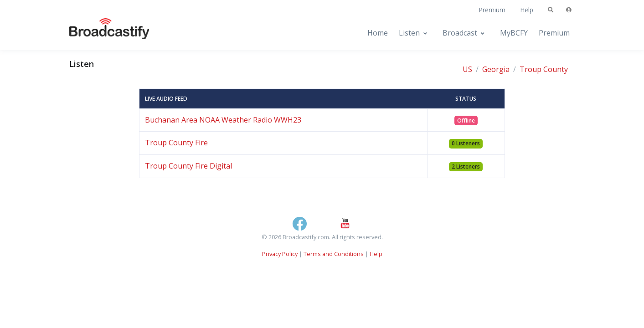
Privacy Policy (280, 254)
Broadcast (460, 33)
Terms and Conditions (334, 254)
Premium (492, 10)
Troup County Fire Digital (188, 166)
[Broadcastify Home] (100, 33)
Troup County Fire (176, 143)
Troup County (544, 69)
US (467, 69)
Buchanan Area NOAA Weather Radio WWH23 (223, 120)
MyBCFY (514, 33)
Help (527, 10)
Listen (409, 33)
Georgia (496, 69)
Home (378, 33)
